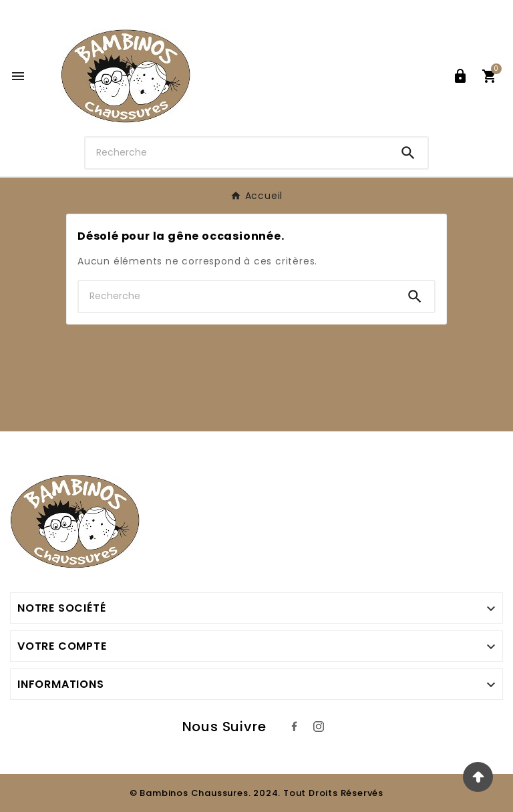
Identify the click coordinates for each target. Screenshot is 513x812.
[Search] (408, 153)
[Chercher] (237, 153)
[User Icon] (460, 76)
